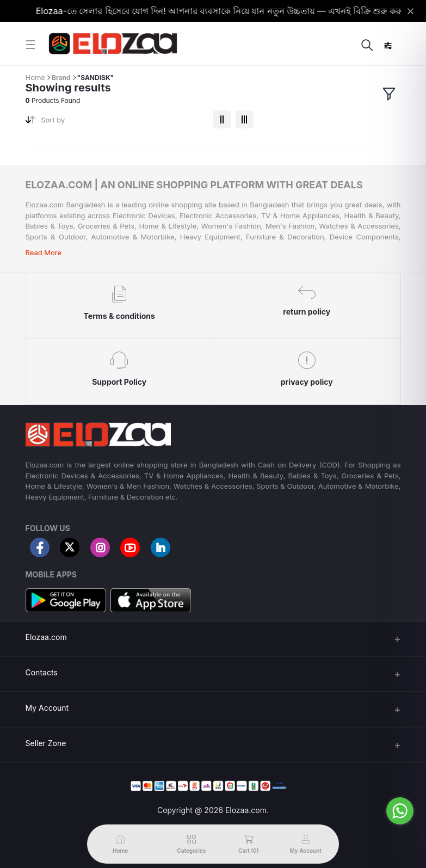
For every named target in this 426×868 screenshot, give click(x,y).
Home (35, 77)
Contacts (42, 672)
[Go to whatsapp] (400, 811)
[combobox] (123, 122)
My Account (47, 708)
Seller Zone (46, 743)
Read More (44, 253)
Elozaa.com (46, 637)
